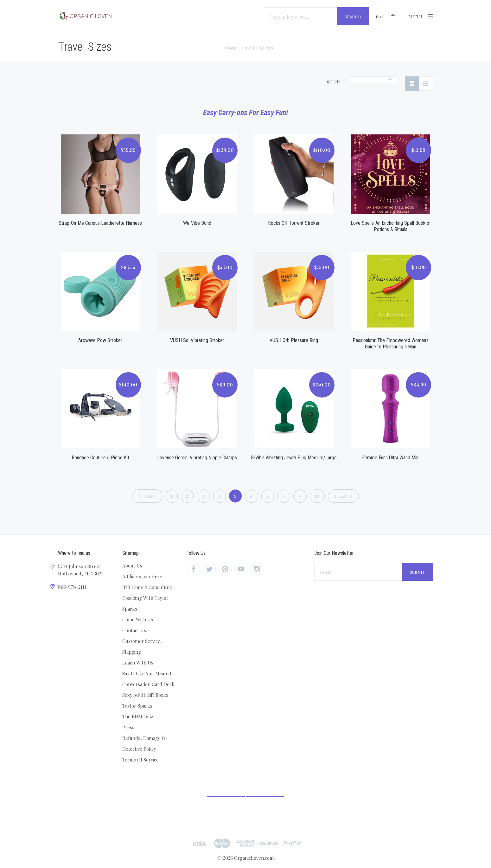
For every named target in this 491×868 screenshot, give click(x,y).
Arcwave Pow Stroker (100, 340)
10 (317, 496)
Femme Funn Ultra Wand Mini (391, 458)
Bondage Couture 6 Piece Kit (100, 458)
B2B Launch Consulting (147, 587)
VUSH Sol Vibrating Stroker (197, 340)
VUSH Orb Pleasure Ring (294, 340)
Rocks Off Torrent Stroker (294, 223)
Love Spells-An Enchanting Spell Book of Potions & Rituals (391, 226)
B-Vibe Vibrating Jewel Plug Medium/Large (294, 458)
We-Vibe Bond (197, 223)
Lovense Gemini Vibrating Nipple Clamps (197, 458)
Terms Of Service (140, 760)
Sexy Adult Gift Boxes (145, 695)
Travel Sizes (257, 48)
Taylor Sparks (137, 706)
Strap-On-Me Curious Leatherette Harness (100, 223)
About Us (132, 566)
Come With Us (138, 619)
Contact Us (134, 630)
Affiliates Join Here (142, 576)
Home (230, 48)
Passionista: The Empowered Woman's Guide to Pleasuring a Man (391, 343)
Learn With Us (138, 663)
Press (128, 727)
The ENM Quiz (138, 716)
